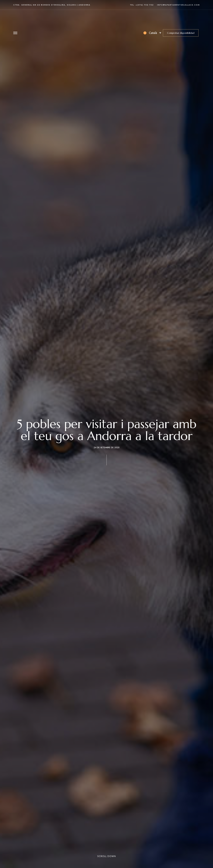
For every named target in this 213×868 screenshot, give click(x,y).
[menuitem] (152, 19)
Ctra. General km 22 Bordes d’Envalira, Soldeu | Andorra (52, 5)
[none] (152, 19)
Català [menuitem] (153, 19)
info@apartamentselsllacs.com (178, 5)
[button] (181, 19)
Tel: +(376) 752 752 (142, 5)
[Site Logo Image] (106, 19)
